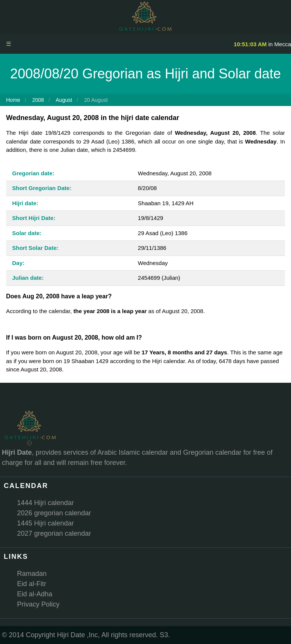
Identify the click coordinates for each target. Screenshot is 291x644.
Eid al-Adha (35, 594)
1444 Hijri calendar (45, 503)
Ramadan (32, 574)
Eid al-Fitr (32, 584)
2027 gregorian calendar (54, 533)
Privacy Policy (38, 604)
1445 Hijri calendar (45, 523)
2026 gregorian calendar (54, 513)
